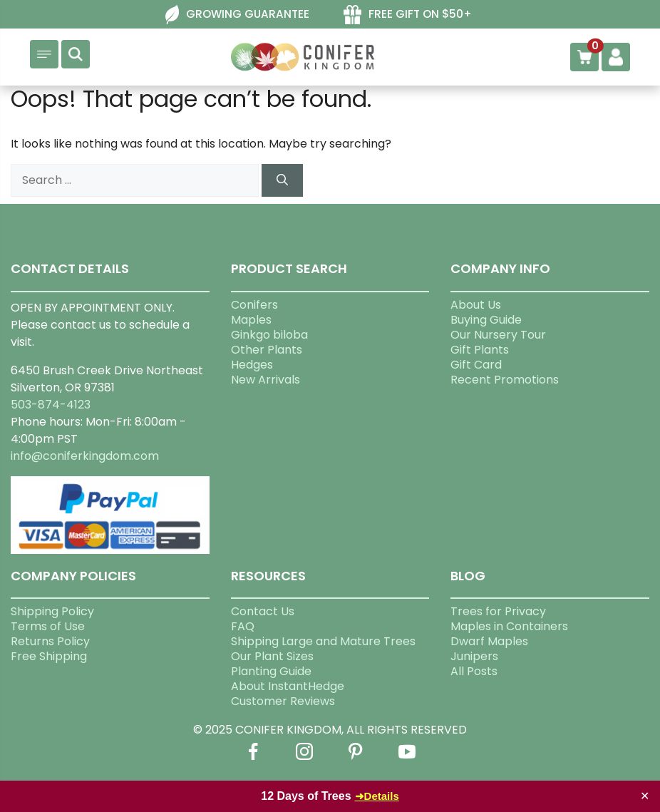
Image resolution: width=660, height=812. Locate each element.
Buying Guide (486, 320)
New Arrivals (265, 380)
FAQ (243, 626)
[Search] (282, 180)
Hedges (252, 365)
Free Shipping (49, 656)
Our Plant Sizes (272, 656)
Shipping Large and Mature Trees (323, 641)
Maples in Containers (509, 626)
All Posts (474, 671)
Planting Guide (271, 671)
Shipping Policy (52, 611)
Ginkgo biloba (269, 335)
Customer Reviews (283, 701)
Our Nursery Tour (498, 335)
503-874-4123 (51, 405)
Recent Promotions (505, 380)
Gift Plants (480, 350)
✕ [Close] (645, 796)
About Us (476, 305)
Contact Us (263, 611)
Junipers (474, 656)
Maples (251, 320)
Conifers (254, 305)
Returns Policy (50, 641)
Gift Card (476, 365)
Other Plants (267, 350)
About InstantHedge (288, 686)
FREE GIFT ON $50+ (420, 14)
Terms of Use (48, 626)
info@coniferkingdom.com (85, 456)
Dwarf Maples (489, 641)
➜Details (377, 796)
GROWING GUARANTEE (248, 14)
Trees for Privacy (498, 611)
